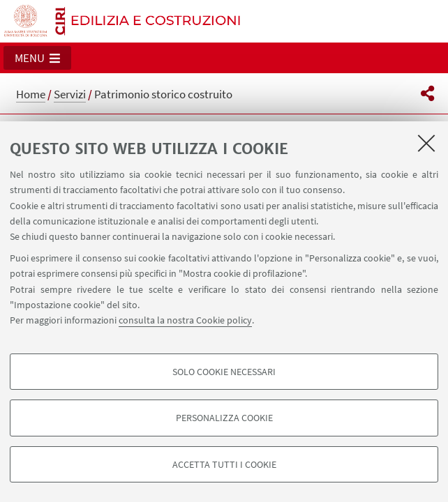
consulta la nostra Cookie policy (185, 320)
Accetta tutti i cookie (224, 464)
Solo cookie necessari (224, 372)
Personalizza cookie (224, 418)
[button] (37, 58)
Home (31, 94)
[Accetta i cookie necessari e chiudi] (426, 143)
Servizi (70, 94)
